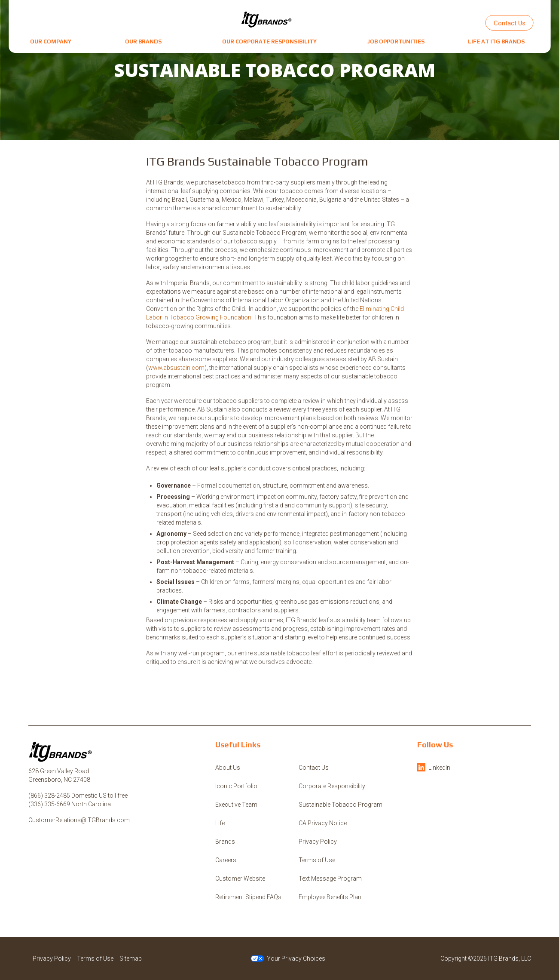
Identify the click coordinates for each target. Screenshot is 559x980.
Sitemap (131, 958)
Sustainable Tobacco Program (341, 805)
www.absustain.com (176, 368)
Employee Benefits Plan (330, 897)
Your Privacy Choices (288, 958)
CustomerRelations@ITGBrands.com (79, 820)
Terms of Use (317, 860)
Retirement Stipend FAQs (248, 897)
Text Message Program (330, 879)
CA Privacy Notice (323, 823)
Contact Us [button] (510, 23)
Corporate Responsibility (332, 786)
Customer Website (240, 879)
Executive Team (236, 805)
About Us (228, 768)
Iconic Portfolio (236, 786)
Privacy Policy (318, 842)
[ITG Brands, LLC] (267, 19)
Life (220, 823)
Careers (226, 860)
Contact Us (314, 768)
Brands (225, 842)
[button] (51, 41)
